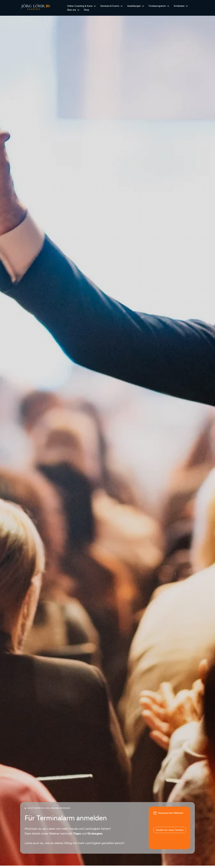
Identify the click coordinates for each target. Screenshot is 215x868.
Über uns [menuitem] (72, 10)
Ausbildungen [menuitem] (134, 6)
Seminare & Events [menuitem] (110, 6)
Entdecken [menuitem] (179, 6)
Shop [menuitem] (87, 10)
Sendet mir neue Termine (170, 830)
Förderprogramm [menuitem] (157, 6)
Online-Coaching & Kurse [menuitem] (80, 6)
